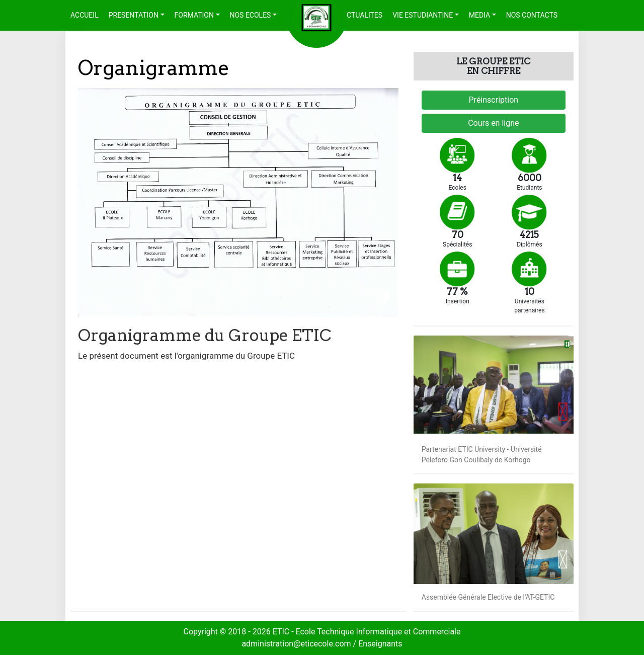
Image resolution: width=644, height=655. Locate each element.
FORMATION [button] (194, 15)
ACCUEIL (87, 14)
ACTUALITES (362, 15)
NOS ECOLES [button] (251, 15)
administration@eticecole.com (297, 644)
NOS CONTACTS (532, 15)
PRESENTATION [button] (134, 15)
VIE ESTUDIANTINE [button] (423, 15)
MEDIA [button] (479, 15)
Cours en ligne (493, 123)
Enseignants (380, 644)
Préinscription (494, 100)
